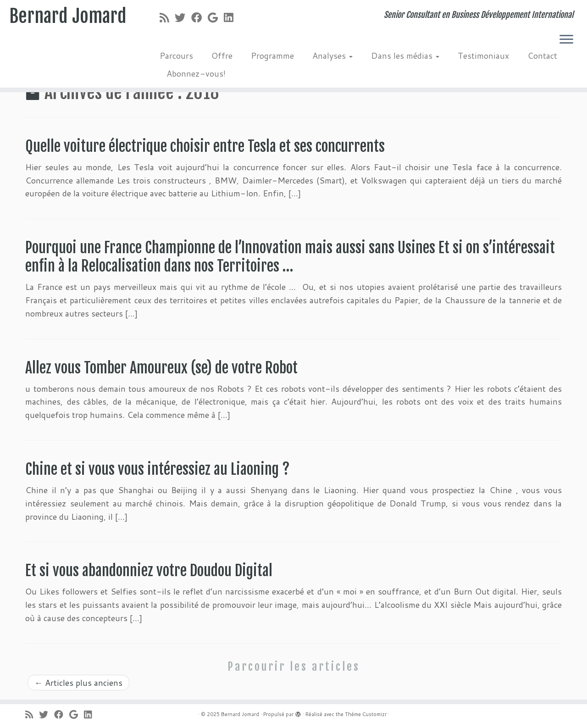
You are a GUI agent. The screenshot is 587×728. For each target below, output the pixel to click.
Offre (222, 56)
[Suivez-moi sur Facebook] (199, 17)
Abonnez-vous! (196, 73)
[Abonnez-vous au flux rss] (167, 17)
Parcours (176, 56)
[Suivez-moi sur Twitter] (183, 17)
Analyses (332, 56)
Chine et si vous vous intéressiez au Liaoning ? (158, 469)
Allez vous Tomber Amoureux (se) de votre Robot (165, 368)
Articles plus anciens (78, 683)
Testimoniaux (483, 56)
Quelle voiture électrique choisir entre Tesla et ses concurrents (205, 146)
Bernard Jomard (68, 16)
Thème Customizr (366, 714)
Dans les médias (405, 56)
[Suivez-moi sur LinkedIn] (231, 17)
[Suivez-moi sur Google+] (216, 17)
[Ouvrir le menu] (566, 40)
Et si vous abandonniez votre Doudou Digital (149, 571)
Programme (272, 56)
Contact (542, 56)
